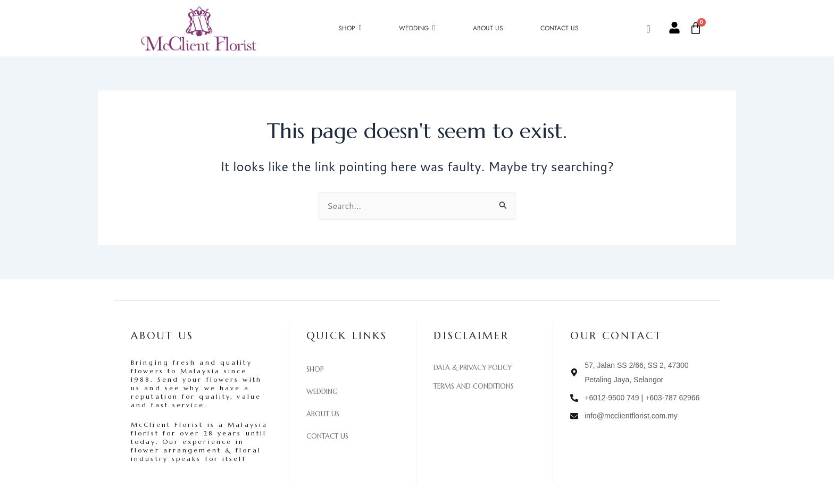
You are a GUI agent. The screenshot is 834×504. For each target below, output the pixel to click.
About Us (323, 414)
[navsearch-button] (657, 28)
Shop (315, 369)
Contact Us (327, 436)
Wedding (322, 392)
